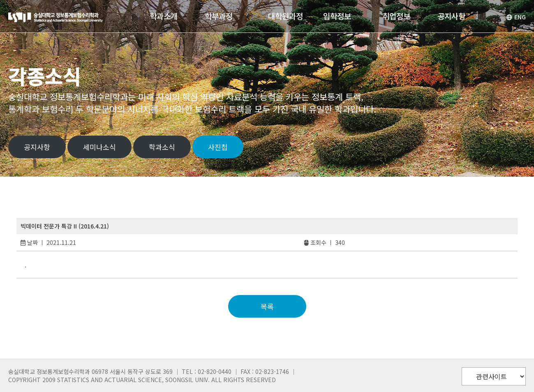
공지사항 (37, 147)
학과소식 (162, 147)
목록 (267, 306)
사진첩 (218, 147)
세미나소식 (99, 147)
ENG (516, 17)
